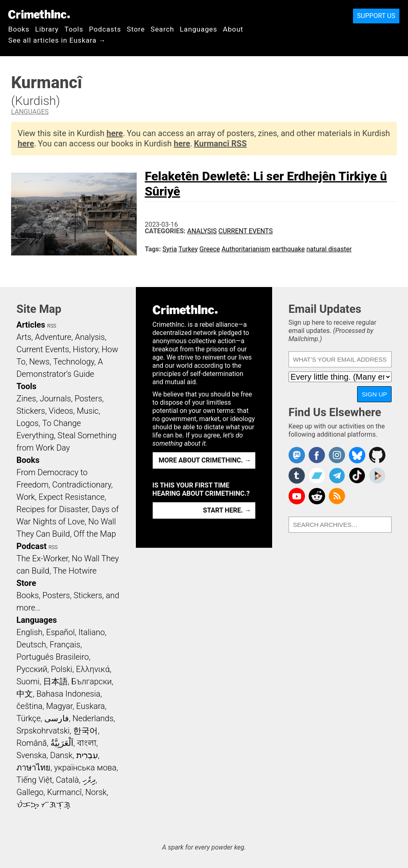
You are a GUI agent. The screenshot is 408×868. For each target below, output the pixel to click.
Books (19, 29)
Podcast (31, 546)
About (233, 29)
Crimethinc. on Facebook (317, 455)
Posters (88, 399)
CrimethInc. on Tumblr (297, 476)
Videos (61, 411)
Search (162, 29)
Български (92, 681)
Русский (32, 669)
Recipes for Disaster (52, 509)
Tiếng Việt (34, 780)
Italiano (92, 632)
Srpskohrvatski (43, 731)
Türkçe (29, 718)
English (30, 632)
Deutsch (31, 645)
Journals (55, 399)
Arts (24, 337)
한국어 (85, 731)
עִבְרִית (87, 755)
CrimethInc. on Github (377, 455)
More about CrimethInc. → (205, 460)
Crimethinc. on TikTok (357, 476)
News (39, 362)
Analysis (202, 231)
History (85, 349)
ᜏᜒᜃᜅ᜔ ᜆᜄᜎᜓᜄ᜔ (44, 804)
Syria (170, 249)
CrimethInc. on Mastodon (297, 455)
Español (60, 632)
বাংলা (87, 743)
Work (26, 497)
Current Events (245, 231)
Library (47, 29)
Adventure (53, 337)
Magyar (59, 706)
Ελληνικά (93, 669)
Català (67, 780)
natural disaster (329, 249)
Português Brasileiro (53, 657)
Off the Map (95, 534)
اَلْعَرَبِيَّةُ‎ (62, 743)
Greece (210, 249)
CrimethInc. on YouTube (297, 496)
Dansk (61, 755)
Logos (28, 423)
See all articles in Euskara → (57, 40)
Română (32, 743)
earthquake (288, 249)
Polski (62, 669)
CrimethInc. (39, 14)
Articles (31, 325)
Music (88, 411)
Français (65, 645)
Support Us (376, 16)
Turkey (188, 249)
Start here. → (227, 510)
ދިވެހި (89, 780)
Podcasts (105, 29)
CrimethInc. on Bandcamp (317, 476)
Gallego (30, 792)
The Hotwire (75, 571)
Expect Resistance (72, 497)
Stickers (31, 411)
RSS (52, 326)
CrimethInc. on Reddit (317, 496)
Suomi (28, 681)
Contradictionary (82, 485)
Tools (74, 29)
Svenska (31, 755)
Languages (198, 29)
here (115, 133)
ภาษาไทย (33, 768)
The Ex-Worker (42, 558)
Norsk (96, 792)
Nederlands (93, 718)
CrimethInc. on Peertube (377, 476)
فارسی (57, 718)
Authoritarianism (246, 249)
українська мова (85, 768)
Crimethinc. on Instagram (337, 455)
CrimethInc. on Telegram (337, 476)
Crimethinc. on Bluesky (357, 455)
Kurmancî (64, 792)
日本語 (55, 681)
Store (136, 29)
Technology (73, 362)
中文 (25, 694)
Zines (26, 399)
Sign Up (374, 394)
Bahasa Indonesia (69, 694)
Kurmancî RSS (220, 144)
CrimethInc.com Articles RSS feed (337, 496)
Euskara (91, 706)
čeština (29, 706)
